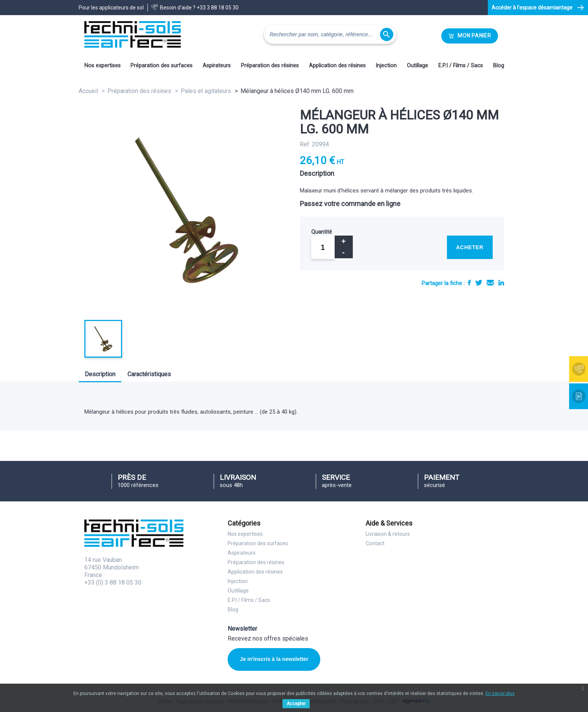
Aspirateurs (217, 66)
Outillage (417, 66)
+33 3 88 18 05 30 (218, 8)
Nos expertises (102, 66)
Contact (375, 543)
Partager (469, 283)
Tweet (479, 283)
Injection (386, 66)
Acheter (470, 247)
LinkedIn (501, 283)
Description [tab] (100, 374)
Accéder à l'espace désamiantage (532, 8)
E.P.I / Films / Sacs (461, 66)
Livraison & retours (388, 534)
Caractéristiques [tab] (149, 374)
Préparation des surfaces (161, 66)
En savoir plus (500, 693)
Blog (499, 66)
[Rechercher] (330, 34)
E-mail (490, 283)
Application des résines (337, 66)
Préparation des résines (270, 66)
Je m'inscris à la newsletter (274, 659)
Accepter (296, 704)
